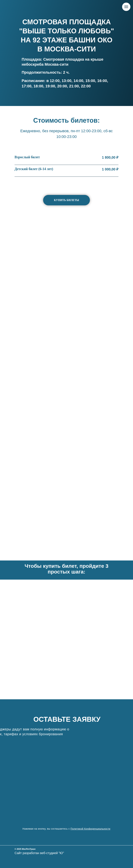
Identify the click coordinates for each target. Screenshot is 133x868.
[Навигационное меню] (126, 7)
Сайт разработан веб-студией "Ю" (39, 853)
